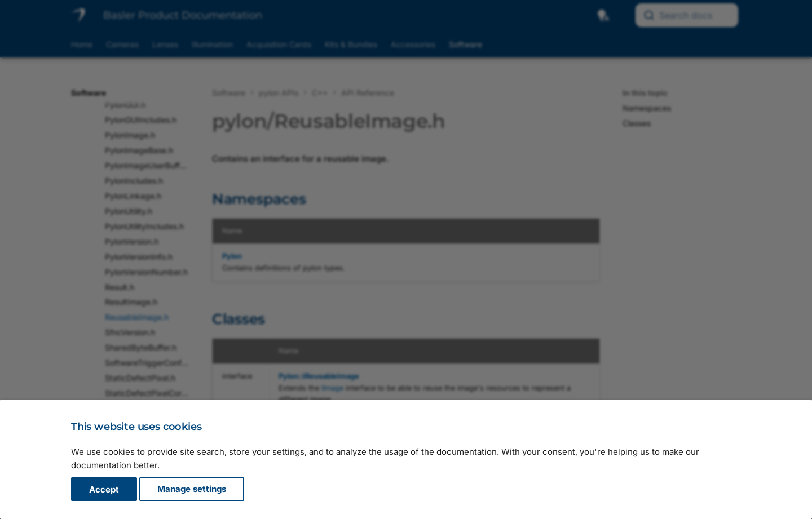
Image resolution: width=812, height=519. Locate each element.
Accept (104, 489)
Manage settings (192, 489)
